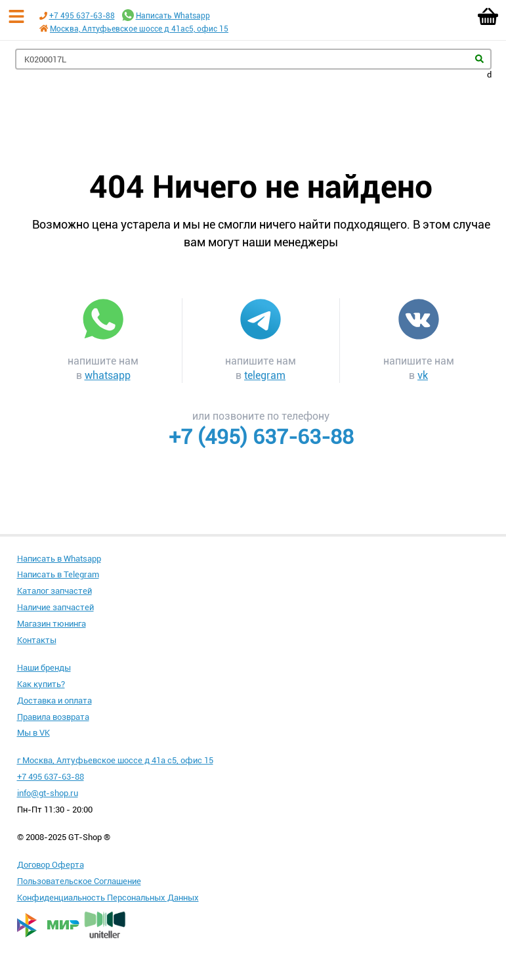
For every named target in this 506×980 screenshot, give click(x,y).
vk (423, 375)
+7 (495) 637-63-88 (261, 437)
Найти (479, 59)
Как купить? (41, 684)
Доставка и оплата (54, 701)
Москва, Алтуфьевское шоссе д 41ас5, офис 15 (139, 29)
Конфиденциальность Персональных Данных (108, 898)
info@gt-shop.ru (48, 793)
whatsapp (108, 375)
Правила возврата (53, 717)
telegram (265, 375)
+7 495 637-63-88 (82, 16)
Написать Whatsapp (173, 16)
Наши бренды (44, 668)
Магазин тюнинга (52, 624)
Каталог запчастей (54, 591)
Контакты (37, 640)
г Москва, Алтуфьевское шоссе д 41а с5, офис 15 (115, 760)
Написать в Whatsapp (59, 559)
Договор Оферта (51, 865)
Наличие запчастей (55, 607)
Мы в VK (33, 733)
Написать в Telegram (58, 574)
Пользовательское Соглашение (79, 881)
